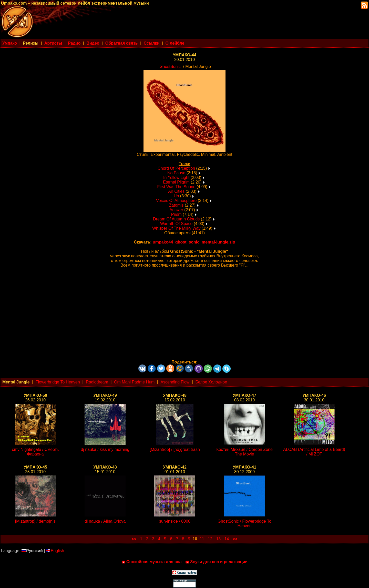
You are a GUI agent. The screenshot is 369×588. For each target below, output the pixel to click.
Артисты (53, 43)
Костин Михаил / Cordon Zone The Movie (244, 452)
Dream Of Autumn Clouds (176, 219)
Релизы (31, 43)
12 (210, 539)
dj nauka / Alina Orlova (105, 521)
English (55, 551)
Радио (74, 43)
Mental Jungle (16, 382)
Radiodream (97, 382)
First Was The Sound (176, 187)
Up (176, 196)
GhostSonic (170, 67)
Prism (176, 214)
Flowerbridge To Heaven (58, 382)
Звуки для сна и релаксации (216, 562)
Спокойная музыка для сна (152, 562)
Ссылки (152, 43)
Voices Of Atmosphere (176, 201)
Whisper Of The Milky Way (176, 228)
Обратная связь (122, 43)
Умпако (10, 43)
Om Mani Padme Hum (134, 382)
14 (227, 539)
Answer (176, 210)
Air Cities (176, 191)
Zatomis (176, 205)
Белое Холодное (211, 382)
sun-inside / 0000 (175, 521)
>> (235, 539)
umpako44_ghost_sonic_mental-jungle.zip (194, 242)
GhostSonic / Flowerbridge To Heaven (244, 524)
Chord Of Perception (176, 168)
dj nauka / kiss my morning (105, 449)
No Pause (176, 173)
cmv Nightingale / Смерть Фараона (35, 452)
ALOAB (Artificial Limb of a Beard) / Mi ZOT (314, 452)
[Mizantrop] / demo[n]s (35, 521)
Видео (93, 43)
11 (202, 539)
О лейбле (175, 43)
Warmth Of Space (176, 224)
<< (134, 539)
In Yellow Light (176, 178)
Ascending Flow (175, 382)
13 (218, 539)
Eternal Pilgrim (176, 182)
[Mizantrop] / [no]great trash (175, 449)
